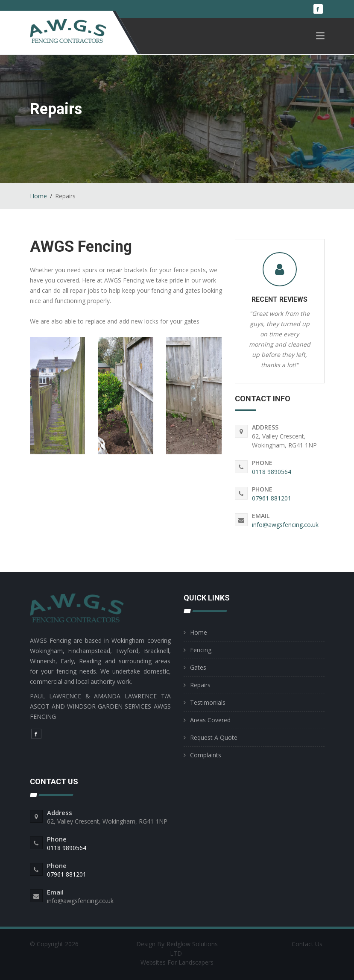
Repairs (200, 685)
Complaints (206, 755)
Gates (198, 667)
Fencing (201, 650)
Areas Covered (210, 720)
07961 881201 (272, 498)
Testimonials (208, 702)
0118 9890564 (272, 472)
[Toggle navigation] (320, 38)
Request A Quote (214, 737)
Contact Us (307, 944)
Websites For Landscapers (177, 962)
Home (38, 196)
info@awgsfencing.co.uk (285, 525)
